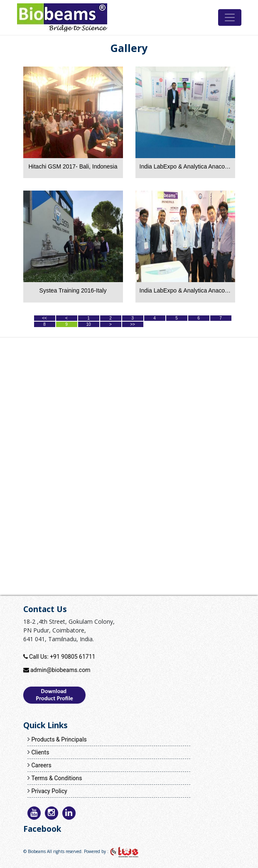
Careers (41, 765)
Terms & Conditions (57, 778)
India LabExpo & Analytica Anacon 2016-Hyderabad (185, 166)
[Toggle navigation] (230, 17)
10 (88, 324)
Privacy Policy (49, 791)
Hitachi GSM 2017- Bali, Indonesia (73, 166)
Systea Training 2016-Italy (73, 290)
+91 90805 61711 (72, 657)
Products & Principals (59, 739)
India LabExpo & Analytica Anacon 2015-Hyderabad (185, 290)
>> (133, 324)
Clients (40, 752)
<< (44, 318)
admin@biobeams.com (60, 670)
